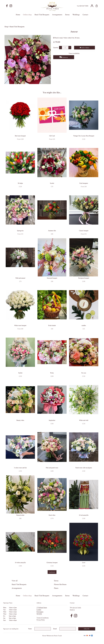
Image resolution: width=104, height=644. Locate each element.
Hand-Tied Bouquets (17, 27)
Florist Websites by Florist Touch (52, 636)
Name (30, 629)
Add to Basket (84, 48)
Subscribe (87, 629)
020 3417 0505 (84, 6)
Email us (72, 610)
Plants (56, 588)
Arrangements (17, 588)
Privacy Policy (41, 620)
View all (15, 581)
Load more (52, 572)
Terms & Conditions (43, 618)
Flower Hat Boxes (60, 584)
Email (55, 629)
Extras (56, 581)
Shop (6, 27)
